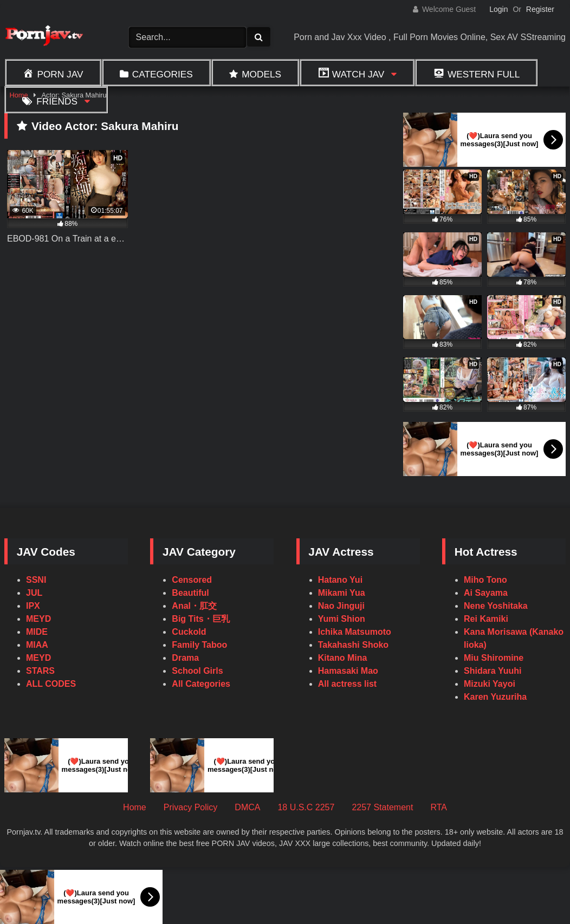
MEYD (38, 619)
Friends (57, 101)
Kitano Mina (343, 658)
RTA (439, 807)
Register (540, 9)
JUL (34, 593)
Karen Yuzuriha (495, 697)
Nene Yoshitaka (496, 606)
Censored (192, 580)
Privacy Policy (191, 807)
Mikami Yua (342, 593)
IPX (33, 606)
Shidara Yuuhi (493, 671)
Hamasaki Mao (348, 671)
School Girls (197, 671)
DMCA (247, 807)
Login (498, 9)
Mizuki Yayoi (490, 684)
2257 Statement (382, 807)
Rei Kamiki (486, 619)
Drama (185, 658)
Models (261, 74)
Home (135, 807)
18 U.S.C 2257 (306, 807)
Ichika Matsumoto (355, 632)
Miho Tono (485, 580)
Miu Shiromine (494, 658)
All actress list (348, 684)
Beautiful (190, 593)
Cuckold (189, 632)
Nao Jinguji (341, 606)
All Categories (201, 684)
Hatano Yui (340, 580)
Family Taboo (199, 645)
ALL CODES (51, 684)
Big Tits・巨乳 (200, 619)
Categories (163, 74)
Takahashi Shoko (353, 645)
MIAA (37, 645)
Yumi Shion (342, 619)
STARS (40, 671)
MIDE (37, 632)
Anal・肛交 (194, 606)
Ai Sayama (486, 593)
